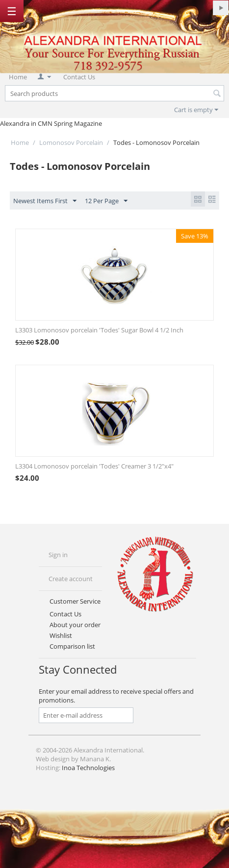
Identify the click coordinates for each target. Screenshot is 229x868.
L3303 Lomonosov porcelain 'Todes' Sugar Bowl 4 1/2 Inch (99, 330)
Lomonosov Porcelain (71, 142)
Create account (71, 579)
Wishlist (61, 635)
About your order (75, 625)
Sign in (58, 555)
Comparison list (72, 646)
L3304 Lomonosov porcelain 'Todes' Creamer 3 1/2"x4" (94, 466)
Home (18, 77)
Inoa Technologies (88, 768)
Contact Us (79, 77)
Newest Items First (45, 201)
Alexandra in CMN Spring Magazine (51, 123)
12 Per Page (106, 201)
